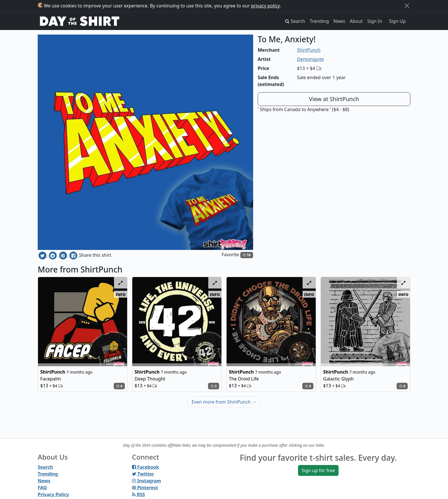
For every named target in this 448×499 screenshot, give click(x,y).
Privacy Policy (53, 494)
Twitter (143, 474)
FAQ (42, 488)
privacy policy (265, 6)
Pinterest (145, 488)
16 (247, 255)
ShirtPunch (309, 50)
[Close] (407, 6)
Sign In (375, 21)
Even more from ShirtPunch (224, 402)
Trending (319, 21)
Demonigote (311, 59)
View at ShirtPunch (334, 99)
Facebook (145, 467)
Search (45, 467)
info (121, 294)
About (356, 21)
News (339, 21)
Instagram (146, 481)
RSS (138, 494)
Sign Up (397, 21)
